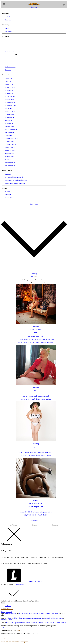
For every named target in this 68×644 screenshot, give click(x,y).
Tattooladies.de (9, 157)
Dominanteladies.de (11, 102)
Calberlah (57, 623)
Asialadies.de (9, 78)
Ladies (3, 627)
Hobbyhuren (16, 180)
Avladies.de (8, 81)
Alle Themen (13, 525)
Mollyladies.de (9, 132)
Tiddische (41, 623)
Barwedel (47, 623)
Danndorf (63, 623)
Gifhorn (20, 618)
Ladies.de (8, 174)
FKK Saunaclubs (14, 177)
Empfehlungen (9, 31)
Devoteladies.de (10, 99)
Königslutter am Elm (29, 618)
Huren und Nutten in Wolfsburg (50, 613)
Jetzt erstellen (20, 584)
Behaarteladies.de (10, 87)
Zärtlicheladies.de (10, 166)
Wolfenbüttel (54, 618)
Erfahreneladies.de (10, 105)
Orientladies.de (9, 141)
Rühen (52, 623)
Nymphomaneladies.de (12, 138)
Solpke (10, 620)
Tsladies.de (8, 160)
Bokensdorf (34, 623)
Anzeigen (8, 20)
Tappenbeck (17, 623)
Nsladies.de (8, 135)
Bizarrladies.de (9, 90)
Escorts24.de (9, 108)
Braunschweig (39, 618)
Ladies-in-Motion (24, 52)
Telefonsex (8, 70)
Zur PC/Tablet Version (7, 609)
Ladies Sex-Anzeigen (10, 613)
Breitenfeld (4, 620)
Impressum (8, 195)
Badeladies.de (9, 84)
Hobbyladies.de (10, 117)
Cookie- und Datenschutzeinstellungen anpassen (14, 642)
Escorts (21, 613)
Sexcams (35, 525)
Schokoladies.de (10, 154)
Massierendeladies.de (11, 129)
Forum (7, 28)
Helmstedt (47, 618)
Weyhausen (10, 623)
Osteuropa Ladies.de (7, 612)
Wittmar (61, 618)
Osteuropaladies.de (11, 145)
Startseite (8, 17)
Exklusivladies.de (10, 111)
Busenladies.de (9, 93)
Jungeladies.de (9, 120)
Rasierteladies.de (10, 151)
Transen (26, 613)
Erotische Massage (35, 613)
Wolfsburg (9, 618)
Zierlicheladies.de (10, 163)
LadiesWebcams (24, 67)
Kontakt (7, 192)
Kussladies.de (9, 123)
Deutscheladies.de (10, 96)
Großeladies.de (9, 114)
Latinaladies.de (9, 126)
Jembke (28, 623)
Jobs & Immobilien (15, 183)
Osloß (23, 623)
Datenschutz (9, 198)
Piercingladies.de (10, 148)
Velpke (15, 618)
